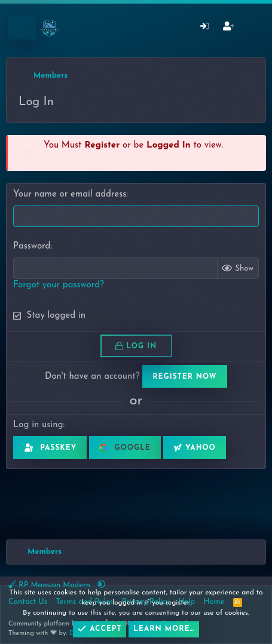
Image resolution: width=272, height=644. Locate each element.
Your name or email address (70, 194)
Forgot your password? (59, 285)
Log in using (38, 425)
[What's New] (252, 28)
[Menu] (22, 27)
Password (32, 246)
